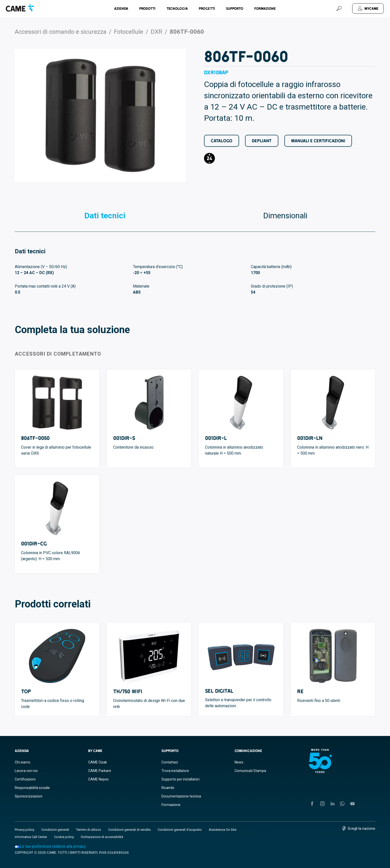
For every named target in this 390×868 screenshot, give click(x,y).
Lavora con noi (26, 771)
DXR (156, 32)
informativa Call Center (31, 837)
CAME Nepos (98, 779)
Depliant (262, 141)
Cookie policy (64, 837)
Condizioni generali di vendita (129, 830)
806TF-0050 (35, 438)
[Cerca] (339, 9)
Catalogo (222, 141)
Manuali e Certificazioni (318, 141)
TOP (26, 691)
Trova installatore (175, 771)
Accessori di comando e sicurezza (61, 32)
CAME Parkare (100, 771)
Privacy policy (25, 830)
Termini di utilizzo (89, 830)
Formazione (265, 9)
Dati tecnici (105, 216)
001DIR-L (216, 438)
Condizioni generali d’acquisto (180, 830)
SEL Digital (219, 691)
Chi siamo (23, 762)
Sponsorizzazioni (29, 796)
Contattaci (170, 762)
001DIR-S (124, 438)
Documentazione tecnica (181, 796)
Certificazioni (25, 779)
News (239, 762)
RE (300, 691)
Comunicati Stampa (250, 771)
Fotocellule (129, 32)
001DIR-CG (34, 544)
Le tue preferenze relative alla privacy (50, 846)
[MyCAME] (368, 9)
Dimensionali (285, 216)
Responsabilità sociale (32, 788)
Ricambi (168, 788)
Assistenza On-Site (223, 830)
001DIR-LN (310, 438)
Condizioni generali (55, 830)
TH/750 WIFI (128, 691)
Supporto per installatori (180, 779)
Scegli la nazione (361, 828)
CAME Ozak (97, 762)
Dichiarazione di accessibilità (102, 837)
